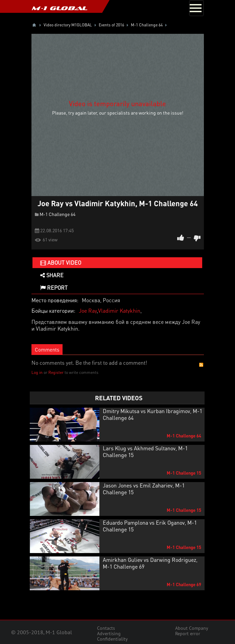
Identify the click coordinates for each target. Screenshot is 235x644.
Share (52, 275)
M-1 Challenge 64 (57, 214)
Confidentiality (112, 639)
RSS (201, 365)
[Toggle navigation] (196, 8)
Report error (188, 634)
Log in (37, 372)
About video (61, 263)
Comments (47, 350)
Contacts (106, 628)
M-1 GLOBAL (60, 8)
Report (54, 288)
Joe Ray (88, 311)
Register (56, 372)
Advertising (109, 634)
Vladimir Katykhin (119, 311)
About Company (192, 628)
